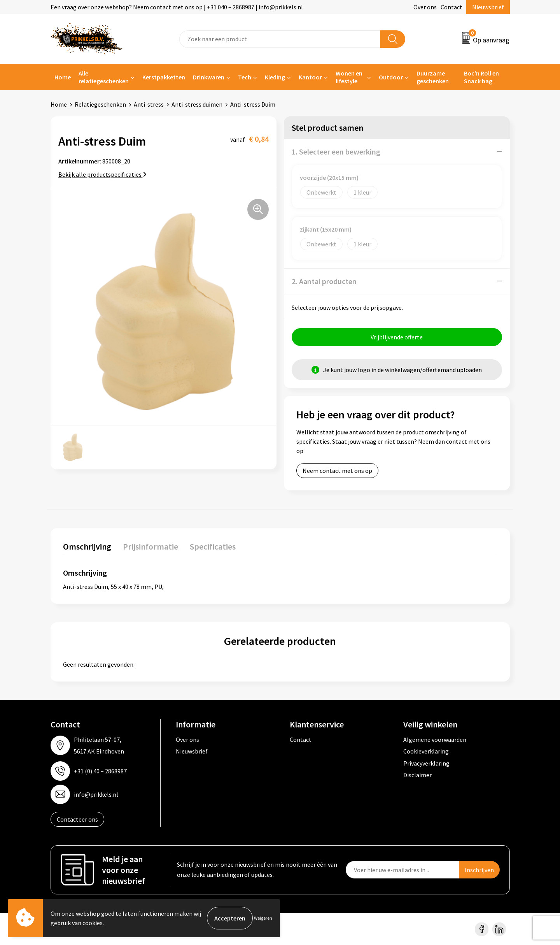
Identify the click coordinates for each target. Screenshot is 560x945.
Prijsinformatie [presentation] (150, 546)
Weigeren (263, 918)
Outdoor (391, 77)
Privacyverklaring (426, 763)
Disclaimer (417, 775)
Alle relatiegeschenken (104, 77)
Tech (245, 77)
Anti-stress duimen (197, 104)
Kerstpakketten (164, 77)
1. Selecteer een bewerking (336, 151)
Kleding (275, 77)
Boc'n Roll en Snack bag (481, 77)
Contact (451, 7)
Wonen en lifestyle (349, 77)
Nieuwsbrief (488, 7)
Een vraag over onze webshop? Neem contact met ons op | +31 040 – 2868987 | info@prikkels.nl (177, 7)
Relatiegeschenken (100, 104)
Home (63, 77)
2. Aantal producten (324, 281)
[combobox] (280, 39)
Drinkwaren (209, 77)
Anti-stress (149, 104)
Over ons (425, 7)
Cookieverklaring (426, 751)
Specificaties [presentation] (213, 546)
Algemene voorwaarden (435, 739)
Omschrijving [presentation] (87, 546)
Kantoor (310, 77)
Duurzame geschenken (433, 77)
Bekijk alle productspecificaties (102, 174)
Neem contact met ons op (337, 470)
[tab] (87, 548)
